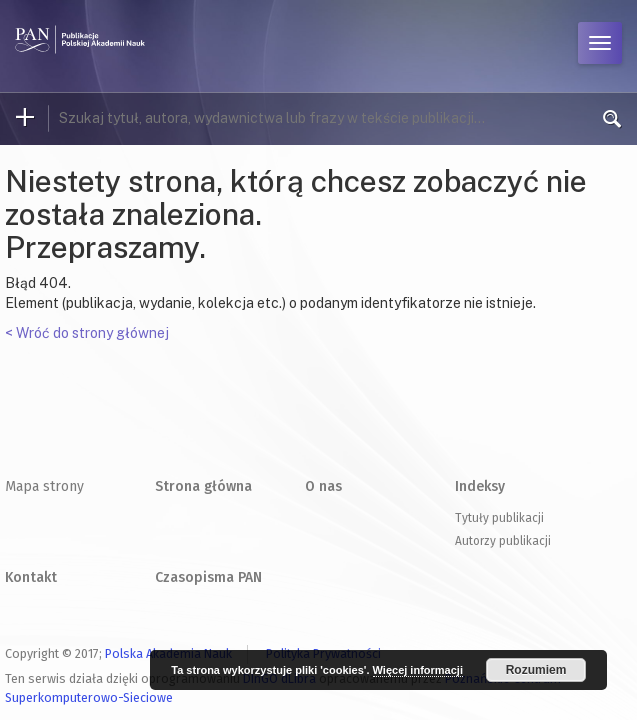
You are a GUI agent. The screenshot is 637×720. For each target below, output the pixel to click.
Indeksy (480, 486)
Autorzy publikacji (503, 541)
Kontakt (31, 577)
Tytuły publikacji (499, 518)
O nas (323, 486)
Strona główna (203, 486)
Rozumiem (536, 670)
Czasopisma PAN (208, 577)
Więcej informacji (418, 670)
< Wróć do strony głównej (87, 333)
